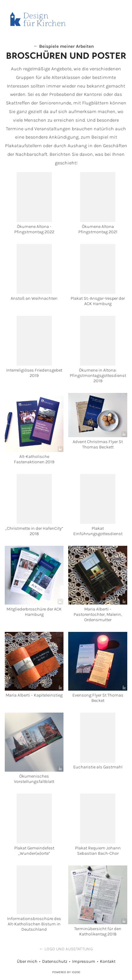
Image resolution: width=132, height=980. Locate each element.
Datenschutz (55, 961)
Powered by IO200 (66, 972)
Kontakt (108, 961)
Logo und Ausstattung (69, 949)
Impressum (84, 961)
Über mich (27, 961)
